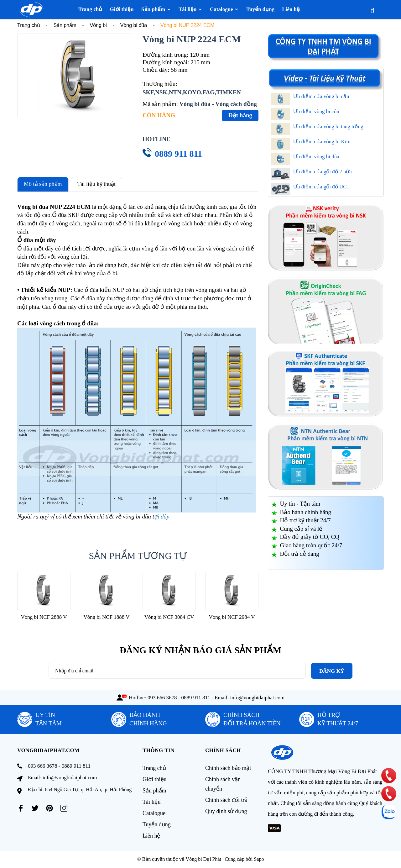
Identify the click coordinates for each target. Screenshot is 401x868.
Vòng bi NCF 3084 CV (169, 617)
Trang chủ (154, 768)
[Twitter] (35, 808)
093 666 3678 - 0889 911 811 (179, 698)
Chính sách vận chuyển (223, 784)
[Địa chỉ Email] (177, 671)
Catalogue (154, 813)
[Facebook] (21, 808)
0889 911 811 (178, 154)
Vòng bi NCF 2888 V (44, 617)
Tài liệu (152, 802)
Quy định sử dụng (226, 811)
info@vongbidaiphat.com (258, 698)
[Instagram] (64, 808)
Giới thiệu (155, 779)
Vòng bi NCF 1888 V (106, 617)
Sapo (259, 859)
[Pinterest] (49, 808)
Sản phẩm (154, 791)
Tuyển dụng (157, 824)
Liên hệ (151, 836)
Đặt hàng (240, 115)
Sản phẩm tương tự (138, 556)
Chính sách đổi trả (227, 800)
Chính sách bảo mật (228, 768)
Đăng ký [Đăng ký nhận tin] (332, 671)
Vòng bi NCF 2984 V (232, 617)
